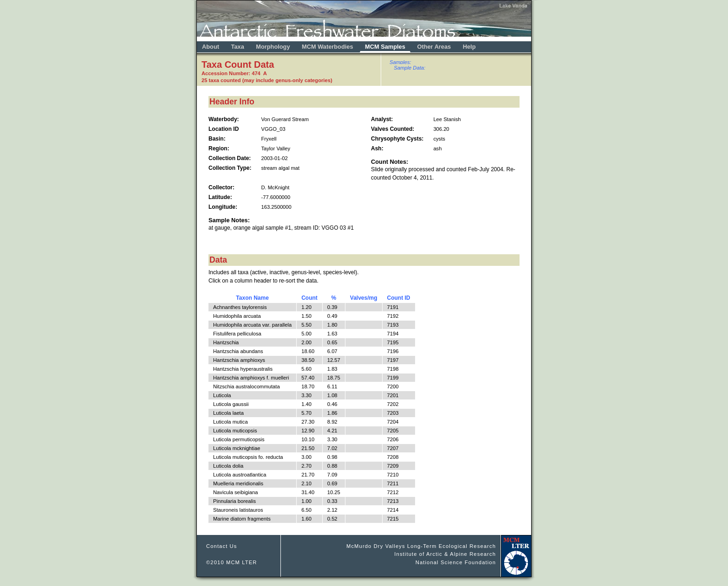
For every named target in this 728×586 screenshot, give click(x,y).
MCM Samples (385, 47)
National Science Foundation (456, 562)
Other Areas (435, 47)
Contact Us (222, 546)
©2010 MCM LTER (232, 562)
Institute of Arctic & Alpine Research (445, 554)
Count (309, 298)
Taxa (238, 47)
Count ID (399, 298)
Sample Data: (409, 68)
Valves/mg (364, 298)
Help (469, 47)
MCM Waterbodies (328, 47)
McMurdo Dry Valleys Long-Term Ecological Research (421, 546)
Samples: (400, 62)
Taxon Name (252, 298)
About (211, 47)
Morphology (273, 47)
